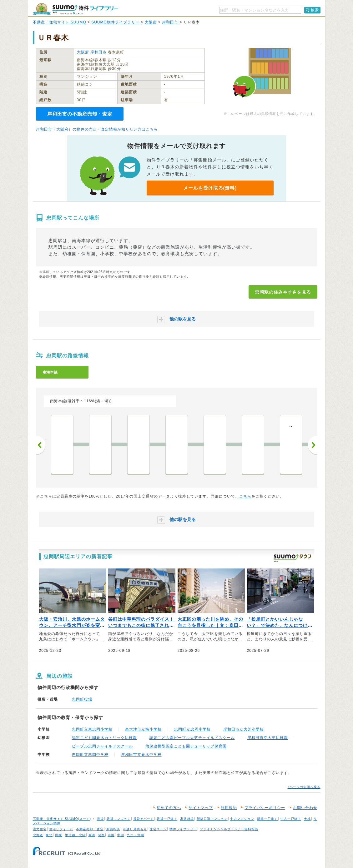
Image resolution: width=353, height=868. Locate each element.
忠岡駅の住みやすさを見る (283, 292)
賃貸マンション (119, 819)
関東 (59, 835)
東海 (92, 835)
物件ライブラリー (183, 829)
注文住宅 (40, 829)
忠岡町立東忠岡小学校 (92, 729)
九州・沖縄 (136, 835)
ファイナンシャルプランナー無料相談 (229, 829)
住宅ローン (158, 829)
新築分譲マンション (212, 819)
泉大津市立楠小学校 (143, 729)
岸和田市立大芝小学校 (244, 729)
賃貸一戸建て (167, 819)
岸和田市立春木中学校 (141, 755)
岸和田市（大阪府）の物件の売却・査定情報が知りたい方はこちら (97, 129)
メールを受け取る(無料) (210, 188)
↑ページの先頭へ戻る (304, 787)
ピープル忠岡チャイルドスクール (102, 746)
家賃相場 (187, 819)
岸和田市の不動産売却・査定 (80, 114)
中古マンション (242, 819)
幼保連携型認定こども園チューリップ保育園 (186, 746)
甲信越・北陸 (75, 835)
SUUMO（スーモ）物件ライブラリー (75, 9)
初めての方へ (169, 808)
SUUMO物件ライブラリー (115, 22)
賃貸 (100, 819)
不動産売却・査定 (90, 829)
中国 (121, 835)
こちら (245, 496)
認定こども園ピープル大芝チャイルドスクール (192, 738)
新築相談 (113, 829)
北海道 (38, 835)
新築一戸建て (267, 819)
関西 (101, 835)
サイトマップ (201, 808)
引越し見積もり (135, 829)
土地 (307, 819)
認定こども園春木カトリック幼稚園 (104, 738)
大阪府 (151, 22)
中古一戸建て (291, 819)
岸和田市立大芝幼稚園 (268, 738)
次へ (313, 445)
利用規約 (229, 808)
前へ (41, 445)
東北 (49, 835)
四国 (111, 835)
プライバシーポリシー (265, 808)
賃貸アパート (144, 819)
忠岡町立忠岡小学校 (192, 729)
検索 (315, 10)
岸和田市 (170, 22)
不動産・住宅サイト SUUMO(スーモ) (62, 819)
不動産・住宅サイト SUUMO (60, 22)
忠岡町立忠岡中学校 (90, 755)
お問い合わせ (305, 808)
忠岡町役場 (82, 699)
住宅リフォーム (61, 829)
